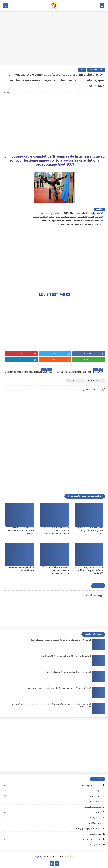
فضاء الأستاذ (95, 796)
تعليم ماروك (40, 857)
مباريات (98, 791)
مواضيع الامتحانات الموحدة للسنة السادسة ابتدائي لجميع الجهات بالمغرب (67, 217)
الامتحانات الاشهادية (92, 840)
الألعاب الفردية (96, 70)
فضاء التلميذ (95, 834)
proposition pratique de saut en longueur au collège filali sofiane (71, 221)
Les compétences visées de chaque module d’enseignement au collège (56, 531)
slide (70, 381)
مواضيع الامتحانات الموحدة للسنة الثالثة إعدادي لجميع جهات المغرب (69, 214)
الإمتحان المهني (94, 818)
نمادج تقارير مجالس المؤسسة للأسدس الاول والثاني (67, 672)
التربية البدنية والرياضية (91, 786)
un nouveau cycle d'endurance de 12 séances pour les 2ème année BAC (89, 571)
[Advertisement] (54, 40)
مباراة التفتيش (94, 823)
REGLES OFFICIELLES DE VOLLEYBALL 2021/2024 (80, 225)
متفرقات (97, 813)
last (82, 70)
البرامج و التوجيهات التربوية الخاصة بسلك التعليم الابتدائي (65, 656)
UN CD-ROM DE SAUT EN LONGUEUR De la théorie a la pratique (21, 531)
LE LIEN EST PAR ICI (54, 295)
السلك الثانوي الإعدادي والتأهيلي (87, 829)
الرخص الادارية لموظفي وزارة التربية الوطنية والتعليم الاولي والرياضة (61, 640)
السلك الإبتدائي (94, 802)
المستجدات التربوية (92, 807)
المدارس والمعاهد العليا (90, 845)
